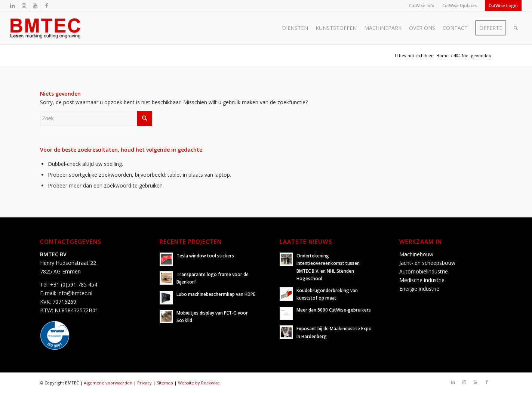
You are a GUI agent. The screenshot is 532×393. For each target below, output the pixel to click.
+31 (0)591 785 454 (74, 284)
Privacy (144, 383)
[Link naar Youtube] (35, 6)
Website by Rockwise (199, 383)
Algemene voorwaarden (108, 383)
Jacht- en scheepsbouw (427, 263)
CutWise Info (422, 5)
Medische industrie (422, 280)
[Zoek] (516, 28)
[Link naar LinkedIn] (13, 6)
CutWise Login (503, 5)
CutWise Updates (460, 5)
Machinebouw (416, 254)
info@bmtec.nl (75, 293)
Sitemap (165, 383)
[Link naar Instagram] (24, 6)
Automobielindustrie (424, 271)
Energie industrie (419, 289)
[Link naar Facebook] (46, 6)
